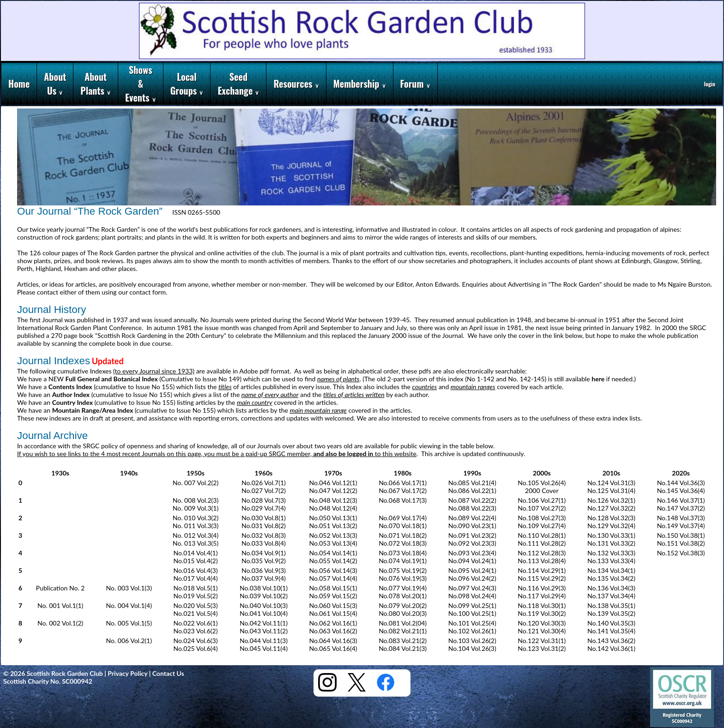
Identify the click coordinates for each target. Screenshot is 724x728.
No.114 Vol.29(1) (542, 570)
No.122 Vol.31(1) (542, 641)
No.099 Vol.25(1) (472, 605)
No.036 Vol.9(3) (264, 570)
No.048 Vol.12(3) (333, 500)
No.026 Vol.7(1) (264, 483)
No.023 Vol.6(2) (196, 631)
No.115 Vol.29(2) (542, 578)
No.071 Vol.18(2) (403, 535)
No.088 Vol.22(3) (472, 508)
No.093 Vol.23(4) (472, 553)
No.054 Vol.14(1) (333, 553)
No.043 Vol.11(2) (264, 631)
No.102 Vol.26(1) (472, 631)
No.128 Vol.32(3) (611, 518)
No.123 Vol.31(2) (542, 648)
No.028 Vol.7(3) (264, 500)
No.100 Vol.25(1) (472, 613)
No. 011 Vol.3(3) (196, 526)
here (598, 379)
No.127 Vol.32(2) (611, 508)
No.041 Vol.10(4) (264, 613)
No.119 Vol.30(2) (542, 613)
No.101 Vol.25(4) (472, 623)
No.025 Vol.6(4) (196, 648)
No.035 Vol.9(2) (264, 561)
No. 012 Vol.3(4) (196, 535)
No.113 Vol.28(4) (542, 561)
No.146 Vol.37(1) (681, 500)
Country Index (72, 402)
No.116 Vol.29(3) (542, 588)
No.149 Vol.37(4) (681, 526)
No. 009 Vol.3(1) (196, 508)
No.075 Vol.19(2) (403, 570)
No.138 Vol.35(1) (611, 605)
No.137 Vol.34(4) (611, 596)
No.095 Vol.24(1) (472, 570)
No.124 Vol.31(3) (611, 483)
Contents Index (70, 387)
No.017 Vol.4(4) (196, 578)
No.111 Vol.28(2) (542, 543)
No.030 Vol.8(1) (264, 518)
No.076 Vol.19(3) (403, 578)
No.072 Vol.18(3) (403, 543)
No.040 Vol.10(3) (264, 605)
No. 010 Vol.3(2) (196, 518)
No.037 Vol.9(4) (264, 578)
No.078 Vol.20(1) (403, 596)
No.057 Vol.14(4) (333, 578)
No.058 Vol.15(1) (333, 588)
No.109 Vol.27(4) (542, 526)
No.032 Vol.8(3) (264, 535)
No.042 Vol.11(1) (264, 623)
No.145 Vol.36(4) (681, 490)
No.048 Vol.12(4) (333, 508)
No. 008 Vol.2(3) (196, 500)
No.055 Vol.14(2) (333, 561)
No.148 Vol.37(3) (681, 518)
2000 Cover (542, 490)
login (710, 84)
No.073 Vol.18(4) (403, 553)
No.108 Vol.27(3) (542, 518)
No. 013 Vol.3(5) (196, 543)
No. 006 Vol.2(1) (129, 641)
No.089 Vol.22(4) (472, 518)
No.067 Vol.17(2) (403, 490)
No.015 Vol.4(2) (196, 561)
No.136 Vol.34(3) (611, 588)
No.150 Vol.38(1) (681, 535)
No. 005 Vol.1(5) (129, 623)
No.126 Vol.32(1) (611, 500)
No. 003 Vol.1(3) (129, 588)
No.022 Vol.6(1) (196, 623)
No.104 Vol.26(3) (472, 648)
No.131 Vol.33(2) (611, 543)
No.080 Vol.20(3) (403, 613)
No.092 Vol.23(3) (472, 543)
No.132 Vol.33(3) (611, 553)
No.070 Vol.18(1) (403, 526)
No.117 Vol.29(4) (542, 596)
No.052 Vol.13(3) (333, 535)
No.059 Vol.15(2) (333, 596)
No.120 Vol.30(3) (542, 623)
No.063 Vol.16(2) (333, 631)
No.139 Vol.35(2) (611, 613)
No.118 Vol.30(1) (542, 605)
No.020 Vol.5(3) (196, 605)
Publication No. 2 (60, 588)
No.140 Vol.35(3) (611, 623)
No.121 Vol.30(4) (542, 631)
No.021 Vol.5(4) (196, 613)
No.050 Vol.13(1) (333, 518)
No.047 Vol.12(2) (333, 490)
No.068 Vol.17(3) (403, 500)
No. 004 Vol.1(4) (129, 605)
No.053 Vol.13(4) (333, 543)
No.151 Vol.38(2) (681, 543)
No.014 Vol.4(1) (196, 553)
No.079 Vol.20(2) (403, 605)
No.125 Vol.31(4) (611, 490)
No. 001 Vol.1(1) (60, 605)
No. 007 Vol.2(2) (196, 483)
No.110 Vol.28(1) (542, 535)
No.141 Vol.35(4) (611, 631)
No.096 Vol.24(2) (472, 578)
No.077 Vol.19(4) (403, 588)
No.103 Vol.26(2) (472, 641)
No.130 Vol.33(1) (611, 535)
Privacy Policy (127, 673)
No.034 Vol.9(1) (264, 553)
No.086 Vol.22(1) (472, 490)
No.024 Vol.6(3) (196, 641)
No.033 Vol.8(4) (264, 543)
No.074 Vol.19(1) (403, 561)
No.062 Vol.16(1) (333, 623)
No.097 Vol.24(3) (472, 588)
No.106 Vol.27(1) (542, 500)
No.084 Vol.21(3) (403, 648)
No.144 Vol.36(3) (681, 483)
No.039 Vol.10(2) (264, 596)
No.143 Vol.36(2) (611, 641)
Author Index (71, 394)
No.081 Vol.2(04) (403, 623)
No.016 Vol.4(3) (196, 570)
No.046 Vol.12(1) (333, 483)
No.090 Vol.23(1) (472, 526)
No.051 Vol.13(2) (333, 526)
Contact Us (168, 673)
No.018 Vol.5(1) (196, 588)
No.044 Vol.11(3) (264, 641)
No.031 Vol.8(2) (264, 526)
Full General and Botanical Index (112, 379)
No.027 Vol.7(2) (264, 490)
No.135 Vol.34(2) (611, 578)
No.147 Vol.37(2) (681, 508)
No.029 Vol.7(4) (264, 508)
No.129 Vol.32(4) (611, 526)
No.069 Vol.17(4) (403, 518)
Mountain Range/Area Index (93, 410)
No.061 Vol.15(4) (333, 613)
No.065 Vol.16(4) (333, 648)
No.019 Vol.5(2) (196, 596)
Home (19, 84)
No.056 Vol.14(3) (333, 570)
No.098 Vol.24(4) (472, 596)
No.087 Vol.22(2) (472, 500)
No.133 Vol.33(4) (611, 561)
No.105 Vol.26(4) (542, 483)
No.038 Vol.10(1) (264, 588)
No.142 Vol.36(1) (611, 648)
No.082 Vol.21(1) (403, 631)
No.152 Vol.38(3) (681, 553)
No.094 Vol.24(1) (472, 561)
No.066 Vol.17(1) (403, 483)
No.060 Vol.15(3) (333, 605)
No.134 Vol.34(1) (611, 570)
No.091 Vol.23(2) (472, 535)
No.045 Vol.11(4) (264, 648)
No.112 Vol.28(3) (542, 553)
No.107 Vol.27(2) (542, 508)
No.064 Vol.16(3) (333, 641)
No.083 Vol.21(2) (403, 641)
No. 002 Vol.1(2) (60, 623)
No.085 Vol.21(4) (472, 483)
